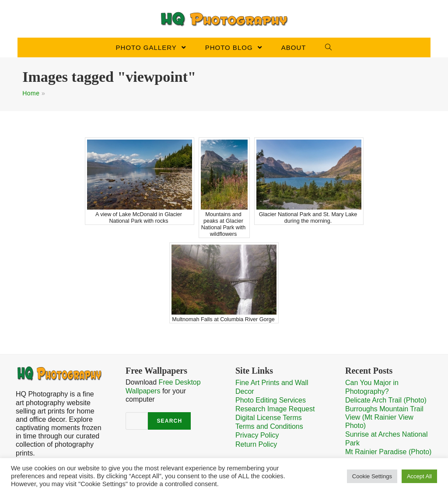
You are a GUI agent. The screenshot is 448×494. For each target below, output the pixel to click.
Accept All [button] (419, 476)
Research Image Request (275, 409)
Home (31, 93)
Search (169, 421)
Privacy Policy (257, 435)
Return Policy (256, 444)
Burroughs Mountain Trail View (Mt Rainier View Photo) (384, 417)
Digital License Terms (269, 418)
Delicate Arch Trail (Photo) (386, 400)
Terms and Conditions (269, 426)
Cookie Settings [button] (372, 476)
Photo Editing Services (271, 400)
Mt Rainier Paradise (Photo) (388, 452)
